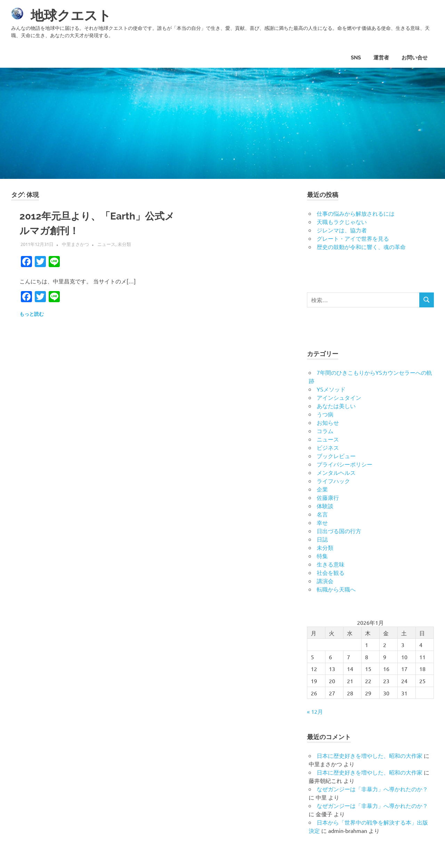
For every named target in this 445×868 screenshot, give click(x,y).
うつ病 (325, 414)
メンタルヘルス (336, 472)
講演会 (325, 581)
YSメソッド (331, 389)
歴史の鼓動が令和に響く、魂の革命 (361, 247)
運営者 (381, 58)
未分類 (124, 244)
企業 (322, 489)
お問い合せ (415, 58)
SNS (356, 58)
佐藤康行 (328, 497)
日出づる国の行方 (339, 531)
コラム (325, 431)
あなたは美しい (336, 406)
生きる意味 (331, 564)
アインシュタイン (339, 397)
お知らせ (328, 422)
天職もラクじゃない (342, 222)
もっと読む (32, 314)
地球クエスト (71, 15)
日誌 (322, 539)
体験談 (325, 506)
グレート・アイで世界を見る (353, 238)
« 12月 (315, 711)
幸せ (322, 522)
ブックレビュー (336, 456)
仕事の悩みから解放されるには (356, 213)
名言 (322, 514)
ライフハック (333, 481)
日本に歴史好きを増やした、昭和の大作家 (370, 755)
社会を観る (331, 572)
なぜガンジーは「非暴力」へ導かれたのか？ (372, 789)
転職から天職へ (336, 589)
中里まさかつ (75, 244)
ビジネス (328, 447)
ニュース (106, 244)
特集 (322, 556)
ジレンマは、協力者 (342, 230)
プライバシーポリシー (345, 464)
